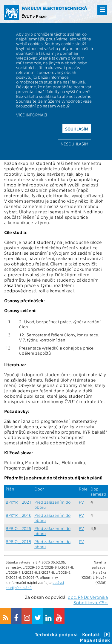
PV (81, 502)
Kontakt (91, 634)
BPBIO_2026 (18, 528)
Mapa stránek (95, 640)
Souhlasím (77, 129)
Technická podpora (56, 634)
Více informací (32, 115)
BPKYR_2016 (19, 515)
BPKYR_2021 (19, 502)
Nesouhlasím (75, 144)
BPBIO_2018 (18, 542)
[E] (107, 634)
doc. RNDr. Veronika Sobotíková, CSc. (88, 600)
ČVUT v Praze (34, 16)
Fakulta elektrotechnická (54, 8)
